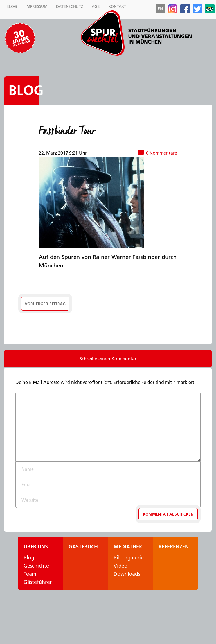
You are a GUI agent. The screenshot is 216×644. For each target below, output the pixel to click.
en (160, 9)
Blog (26, 90)
